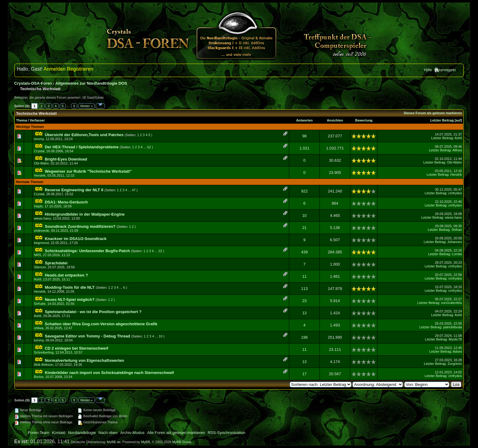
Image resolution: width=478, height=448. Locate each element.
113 (305, 289)
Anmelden (55, 69)
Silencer (40, 267)
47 (134, 190)
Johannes (455, 242)
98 (304, 136)
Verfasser (37, 120)
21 (304, 228)
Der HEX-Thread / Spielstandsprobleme (82, 147)
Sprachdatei (56, 263)
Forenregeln (445, 70)
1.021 (304, 148)
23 (304, 301)
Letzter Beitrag (442, 120)
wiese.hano (42, 218)
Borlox (39, 377)
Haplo (38, 206)
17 (304, 374)
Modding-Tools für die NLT (70, 287)
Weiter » (86, 106)
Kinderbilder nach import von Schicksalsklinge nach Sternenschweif (109, 373)
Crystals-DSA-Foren (33, 83)
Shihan (457, 230)
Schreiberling (44, 352)
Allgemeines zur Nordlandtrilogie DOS (91, 83)
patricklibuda (452, 327)
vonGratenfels (451, 303)
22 (160, 251)
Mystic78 (455, 339)
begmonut (41, 243)
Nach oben (108, 433)
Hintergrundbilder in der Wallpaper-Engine (85, 214)
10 (304, 215)
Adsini (457, 351)
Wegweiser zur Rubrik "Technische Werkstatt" (88, 171)
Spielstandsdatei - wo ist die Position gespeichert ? (93, 312)
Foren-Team (39, 433)
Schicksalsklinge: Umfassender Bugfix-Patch (87, 251)
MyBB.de (114, 442)
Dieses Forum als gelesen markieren (433, 113)
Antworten (304, 120)
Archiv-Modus (132, 433)
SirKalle (40, 304)
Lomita (457, 254)
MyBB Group (182, 442)
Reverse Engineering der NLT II (74, 190)
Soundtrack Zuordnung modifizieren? (80, 226)
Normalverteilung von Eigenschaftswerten (84, 360)
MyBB (146, 442)
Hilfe (428, 70)
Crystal (39, 151)
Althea (457, 150)
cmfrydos (455, 193)
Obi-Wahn (41, 163)
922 (305, 191)
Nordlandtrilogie (82, 433)
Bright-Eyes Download (66, 159)
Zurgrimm (455, 364)
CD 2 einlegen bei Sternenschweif (77, 348)
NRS (37, 255)
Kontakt (59, 433)
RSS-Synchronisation (227, 433)
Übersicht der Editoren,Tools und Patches (84, 135)
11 (304, 276)
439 (305, 252)
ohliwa (39, 328)
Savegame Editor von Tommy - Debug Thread (87, 336)
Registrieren (80, 69)
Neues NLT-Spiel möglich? (70, 300)
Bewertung (364, 120)
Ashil (458, 138)
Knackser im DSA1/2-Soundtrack (76, 239)
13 (304, 313)
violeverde (41, 231)
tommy (39, 139)
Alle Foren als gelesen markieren (176, 433)
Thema (21, 120)
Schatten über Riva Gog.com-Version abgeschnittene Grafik (101, 324)
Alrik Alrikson (43, 365)
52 (149, 147)
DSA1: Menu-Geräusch (66, 202)
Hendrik (40, 175)
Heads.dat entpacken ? (66, 275)
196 (305, 337)
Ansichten (335, 120)
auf (458, 120)
